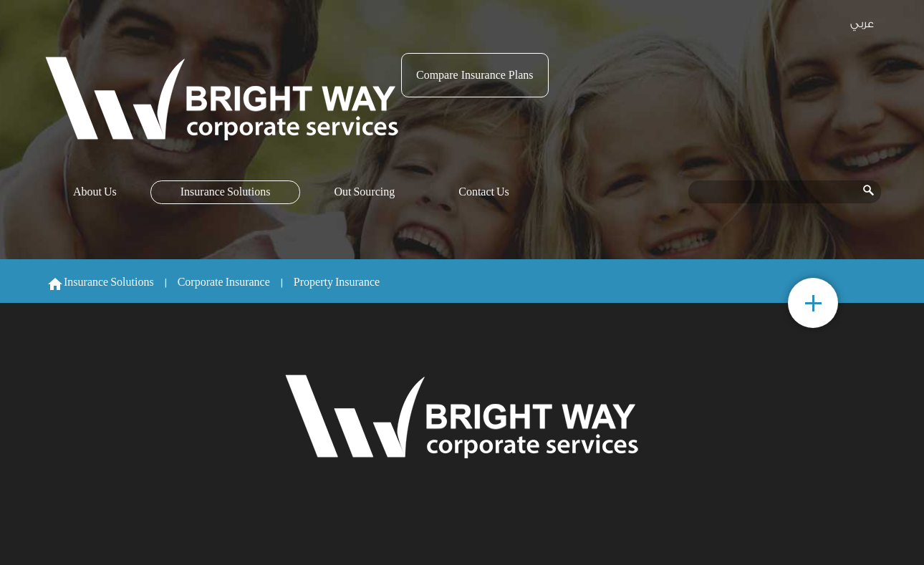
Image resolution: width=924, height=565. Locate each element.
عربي (862, 24)
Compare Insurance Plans (475, 75)
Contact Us (484, 192)
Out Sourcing (364, 192)
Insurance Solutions (226, 192)
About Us (95, 192)
